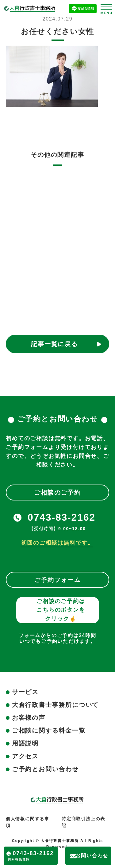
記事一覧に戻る (54, 344)
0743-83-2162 (61, 517)
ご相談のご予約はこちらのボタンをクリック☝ (61, 610)
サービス (25, 692)
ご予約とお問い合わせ (45, 769)
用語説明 (25, 743)
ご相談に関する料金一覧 (49, 730)
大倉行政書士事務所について (55, 705)
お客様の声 (29, 718)
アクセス (25, 756)
